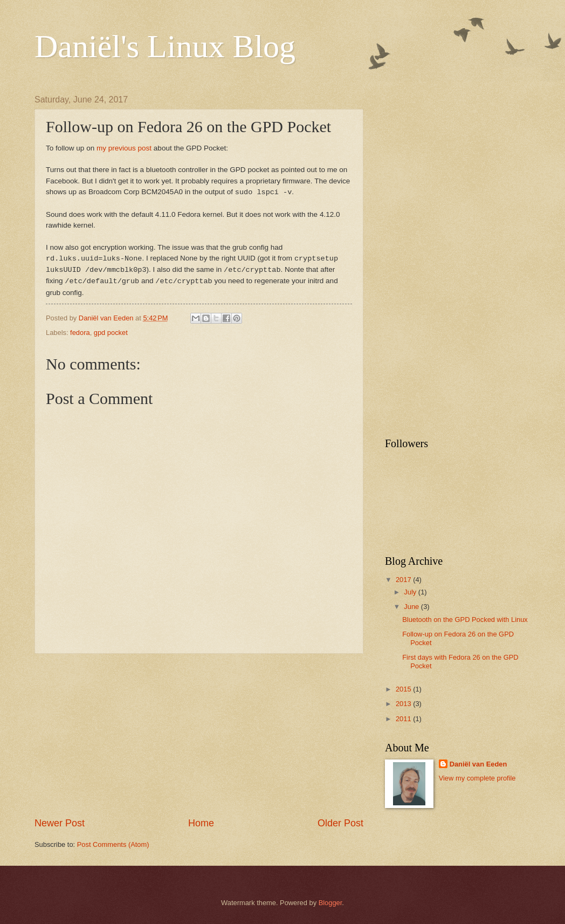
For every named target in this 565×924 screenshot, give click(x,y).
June (412, 607)
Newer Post (60, 823)
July (411, 592)
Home (201, 823)
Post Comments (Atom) (113, 844)
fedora (80, 333)
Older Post (340, 823)
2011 (404, 719)
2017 (404, 580)
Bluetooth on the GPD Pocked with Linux (465, 620)
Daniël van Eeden (478, 764)
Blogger (330, 903)
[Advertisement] (199, 735)
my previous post (124, 148)
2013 (404, 704)
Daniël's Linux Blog (165, 46)
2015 (404, 689)
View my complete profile (477, 778)
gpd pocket (111, 333)
